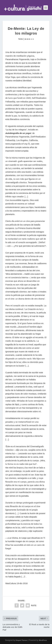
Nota (21, 39)
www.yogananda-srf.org (16, 144)
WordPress (43, 640)
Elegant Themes (21, 640)
